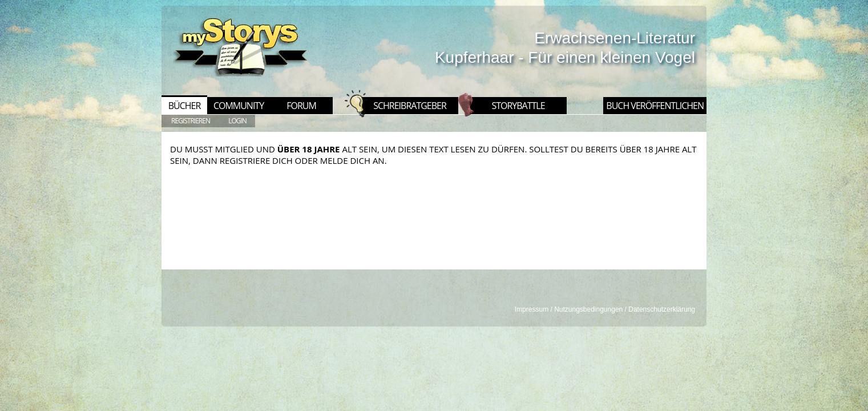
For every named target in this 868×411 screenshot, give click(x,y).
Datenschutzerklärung (662, 309)
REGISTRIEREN (191, 121)
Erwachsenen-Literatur (615, 38)
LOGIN (237, 121)
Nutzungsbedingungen (588, 309)
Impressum (532, 309)
